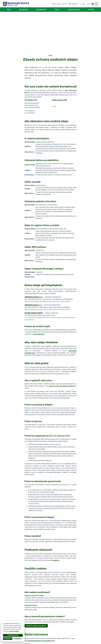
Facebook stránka (87, 640)
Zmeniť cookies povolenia (36, 589)
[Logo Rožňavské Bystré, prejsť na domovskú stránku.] (16, 4)
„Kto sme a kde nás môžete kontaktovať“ (63, 349)
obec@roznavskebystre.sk (89, 639)
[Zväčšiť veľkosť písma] (84, 4)
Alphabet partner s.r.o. (25, 626)
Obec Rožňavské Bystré (19, 627)
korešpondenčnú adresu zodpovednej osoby (41, 604)
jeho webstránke (39, 297)
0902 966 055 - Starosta (89, 636)
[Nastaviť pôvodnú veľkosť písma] (82, 4)
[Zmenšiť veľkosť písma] (81, 4)
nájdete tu (56, 523)
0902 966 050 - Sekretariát (90, 637)
